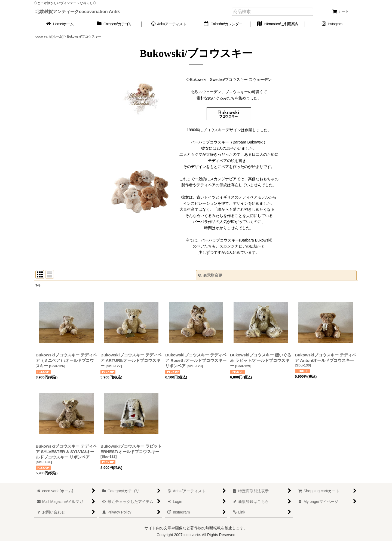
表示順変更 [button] (210, 275)
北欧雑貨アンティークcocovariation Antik (78, 11)
